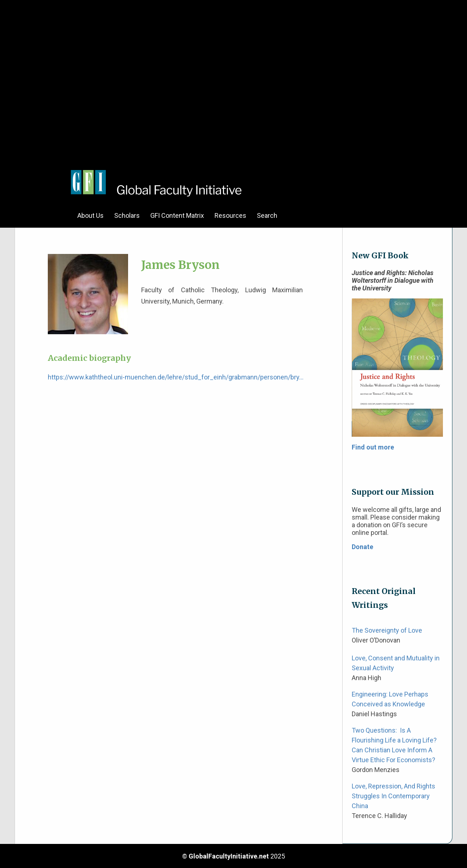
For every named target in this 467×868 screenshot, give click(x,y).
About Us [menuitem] (90, 215)
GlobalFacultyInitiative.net (229, 856)
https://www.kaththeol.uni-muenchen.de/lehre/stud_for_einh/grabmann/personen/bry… (176, 377)
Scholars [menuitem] (127, 215)
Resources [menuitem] (230, 215)
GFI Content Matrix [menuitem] (177, 215)
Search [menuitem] (267, 215)
